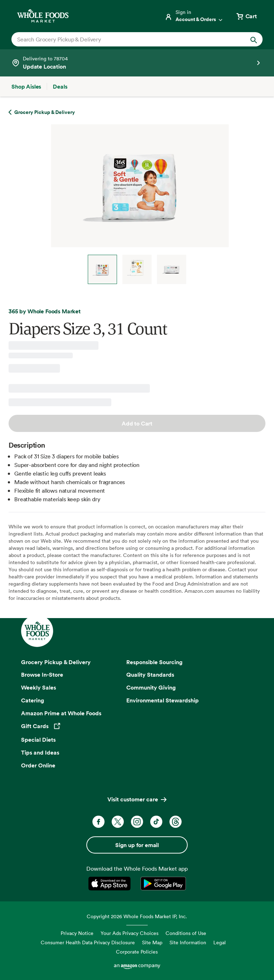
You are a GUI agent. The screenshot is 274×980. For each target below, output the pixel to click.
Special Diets (38, 740)
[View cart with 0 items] (246, 16)
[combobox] (125, 39)
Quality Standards (150, 675)
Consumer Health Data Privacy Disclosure (88, 942)
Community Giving (151, 687)
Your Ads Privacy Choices (130, 933)
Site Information (188, 942)
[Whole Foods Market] (43, 16)
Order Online (38, 765)
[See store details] (137, 63)
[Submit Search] (254, 39)
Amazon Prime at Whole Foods (61, 713)
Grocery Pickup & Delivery (56, 662)
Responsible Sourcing (154, 662)
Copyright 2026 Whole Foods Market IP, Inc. (137, 916)
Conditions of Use (186, 933)
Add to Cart (137, 423)
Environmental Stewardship (163, 700)
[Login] (194, 16)
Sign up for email (137, 845)
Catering (33, 700)
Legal (220, 942)
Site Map (152, 942)
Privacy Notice (77, 933)
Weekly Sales (39, 687)
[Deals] (60, 86)
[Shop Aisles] (26, 86)
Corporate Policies (137, 952)
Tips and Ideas (40, 752)
